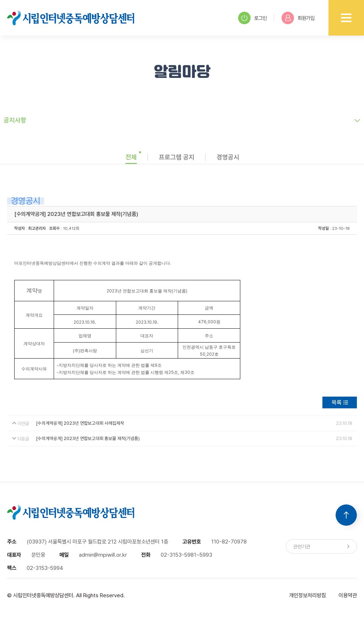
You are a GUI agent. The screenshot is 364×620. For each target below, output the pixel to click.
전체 (131, 157)
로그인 (253, 18)
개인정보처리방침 (307, 595)
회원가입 (298, 18)
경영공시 (228, 157)
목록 (337, 402)
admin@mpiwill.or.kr (103, 555)
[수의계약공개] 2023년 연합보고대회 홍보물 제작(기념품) (88, 438)
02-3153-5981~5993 (186, 555)
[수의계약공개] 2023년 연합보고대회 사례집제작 (80, 423)
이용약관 (348, 595)
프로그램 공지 (177, 157)
